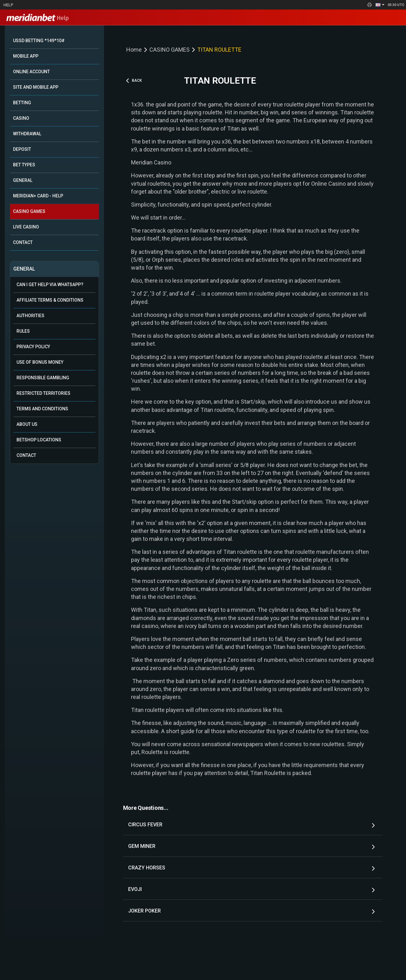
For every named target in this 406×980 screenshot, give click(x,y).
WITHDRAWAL (27, 134)
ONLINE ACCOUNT (31, 72)
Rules (23, 331)
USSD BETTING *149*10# (39, 41)
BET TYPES (24, 165)
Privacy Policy (33, 347)
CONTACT (23, 242)
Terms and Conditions (42, 409)
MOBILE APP (26, 56)
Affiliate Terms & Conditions (50, 300)
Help (8, 5)
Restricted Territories (43, 393)
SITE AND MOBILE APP (36, 87)
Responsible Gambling (43, 378)
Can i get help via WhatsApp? (50, 285)
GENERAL (23, 180)
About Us (27, 424)
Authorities (30, 316)
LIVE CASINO (26, 227)
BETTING (22, 103)
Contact (26, 455)
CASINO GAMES (29, 211)
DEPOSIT (22, 149)
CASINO (21, 118)
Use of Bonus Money (40, 362)
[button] (380, 5)
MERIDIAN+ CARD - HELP (38, 196)
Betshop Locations (39, 440)
